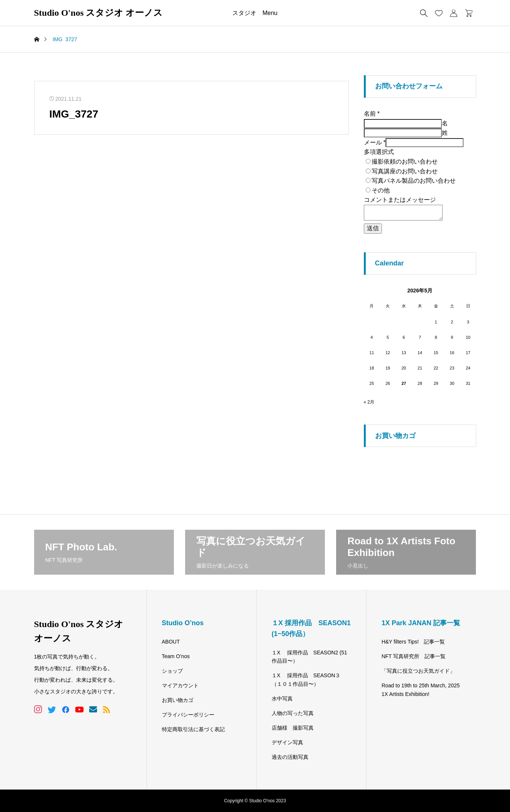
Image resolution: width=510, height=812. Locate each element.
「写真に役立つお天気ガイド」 (418, 671)
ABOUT (171, 642)
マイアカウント (180, 685)
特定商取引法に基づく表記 (193, 729)
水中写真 (282, 699)
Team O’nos (176, 656)
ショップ (172, 671)
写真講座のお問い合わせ (405, 171)
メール (375, 142)
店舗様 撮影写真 (293, 728)
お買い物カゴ (178, 700)
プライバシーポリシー (188, 715)
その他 (381, 190)
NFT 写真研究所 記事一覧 (414, 656)
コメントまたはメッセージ (400, 200)
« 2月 (369, 402)
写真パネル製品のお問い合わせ (414, 181)
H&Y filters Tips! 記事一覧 (413, 642)
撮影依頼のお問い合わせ (405, 162)
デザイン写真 (287, 742)
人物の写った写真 (293, 713)
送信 (373, 228)
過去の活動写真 (290, 757)
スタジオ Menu (255, 13)
